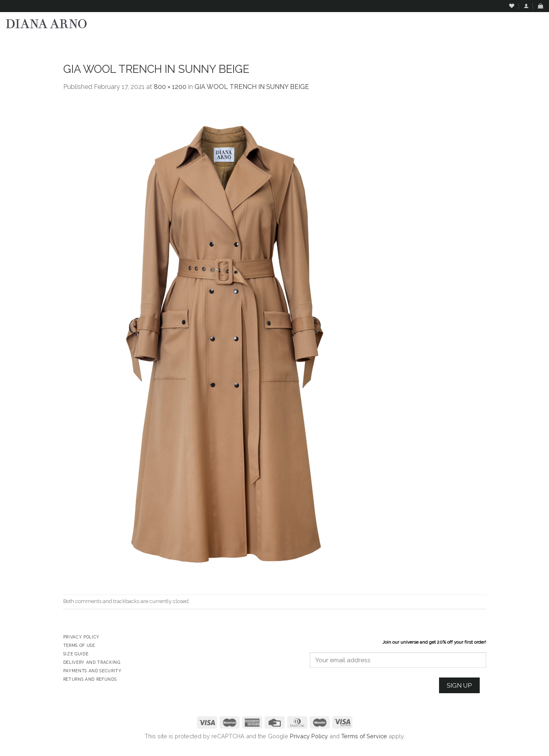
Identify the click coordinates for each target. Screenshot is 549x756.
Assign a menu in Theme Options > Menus (461, 42)
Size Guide (76, 654)
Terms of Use (79, 645)
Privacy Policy (309, 736)
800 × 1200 (170, 87)
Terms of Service (364, 736)
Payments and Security (92, 671)
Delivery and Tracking (92, 662)
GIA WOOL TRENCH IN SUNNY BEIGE (252, 87)
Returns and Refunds (90, 679)
